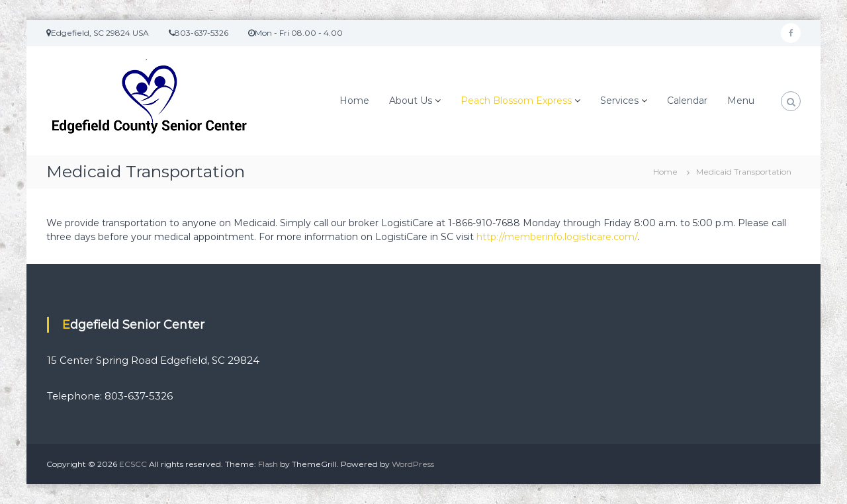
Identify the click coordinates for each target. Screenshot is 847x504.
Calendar (687, 101)
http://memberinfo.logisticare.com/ (557, 237)
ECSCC (133, 464)
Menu (741, 101)
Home (354, 101)
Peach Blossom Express (516, 101)
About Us (411, 101)
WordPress (413, 464)
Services (619, 101)
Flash (268, 464)
